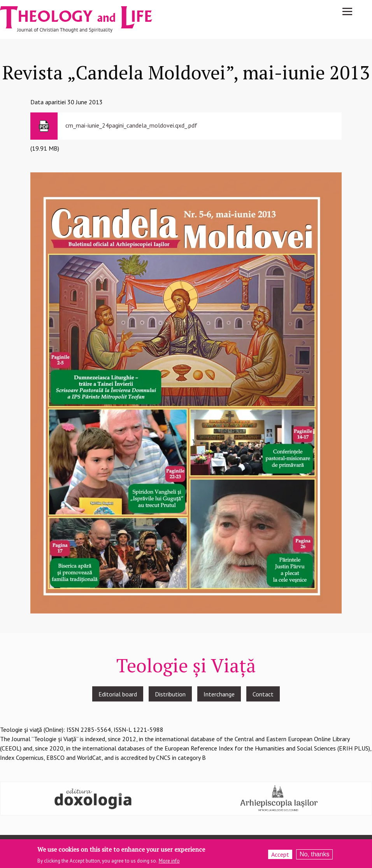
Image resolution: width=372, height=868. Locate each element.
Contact (263, 694)
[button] (186, 392)
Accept (280, 854)
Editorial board (118, 694)
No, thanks (314, 854)
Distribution (170, 694)
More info (169, 861)
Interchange (219, 694)
